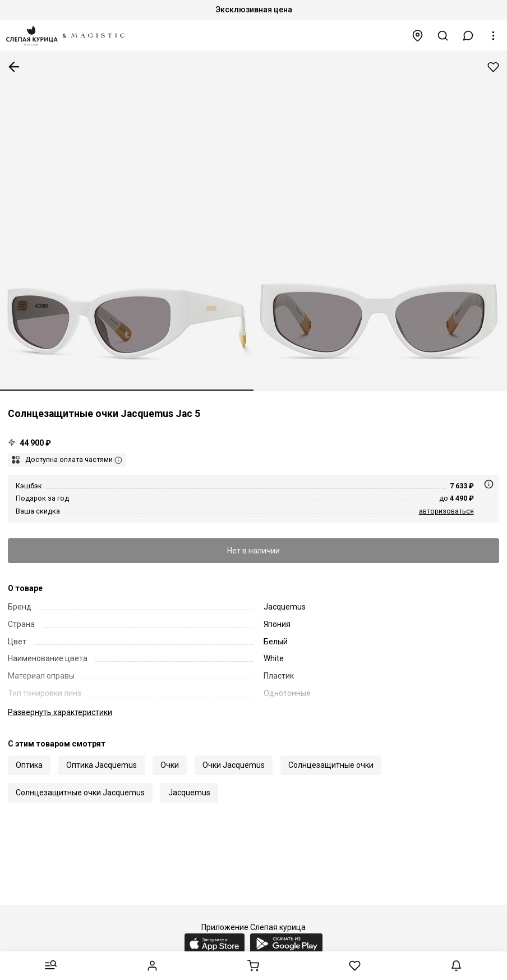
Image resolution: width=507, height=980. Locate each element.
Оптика (29, 765)
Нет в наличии (253, 551)
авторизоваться (446, 511)
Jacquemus (189, 793)
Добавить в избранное (493, 67)
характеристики (60, 712)
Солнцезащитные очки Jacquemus (80, 793)
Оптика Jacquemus (102, 765)
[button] (468, 36)
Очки (170, 765)
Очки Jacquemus (234, 765)
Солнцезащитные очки (331, 765)
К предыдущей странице (14, 67)
